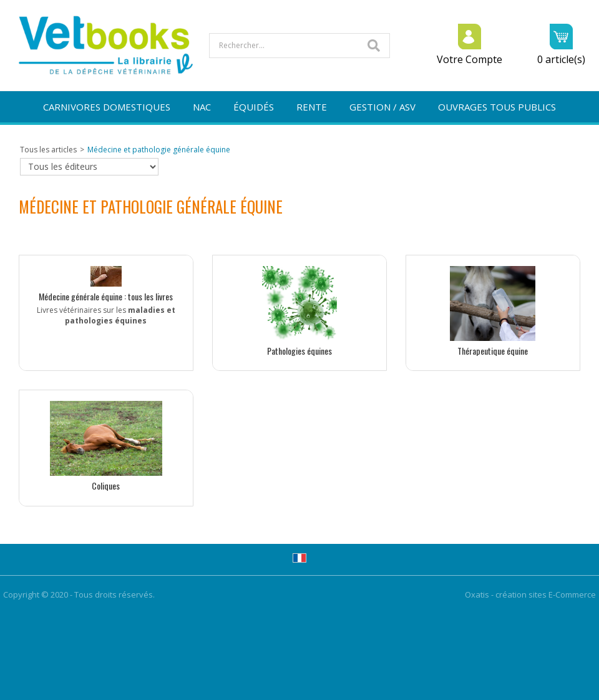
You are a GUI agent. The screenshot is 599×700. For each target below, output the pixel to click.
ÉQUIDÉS (254, 107)
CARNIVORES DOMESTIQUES (107, 107)
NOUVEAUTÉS (300, 138)
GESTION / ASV (382, 107)
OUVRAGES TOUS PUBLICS (497, 107)
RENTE (312, 107)
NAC (202, 107)
